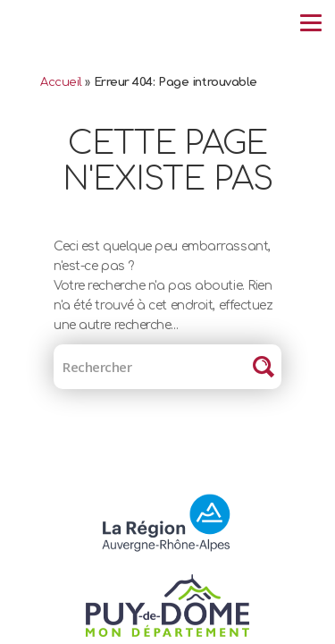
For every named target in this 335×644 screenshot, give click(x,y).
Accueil (61, 82)
